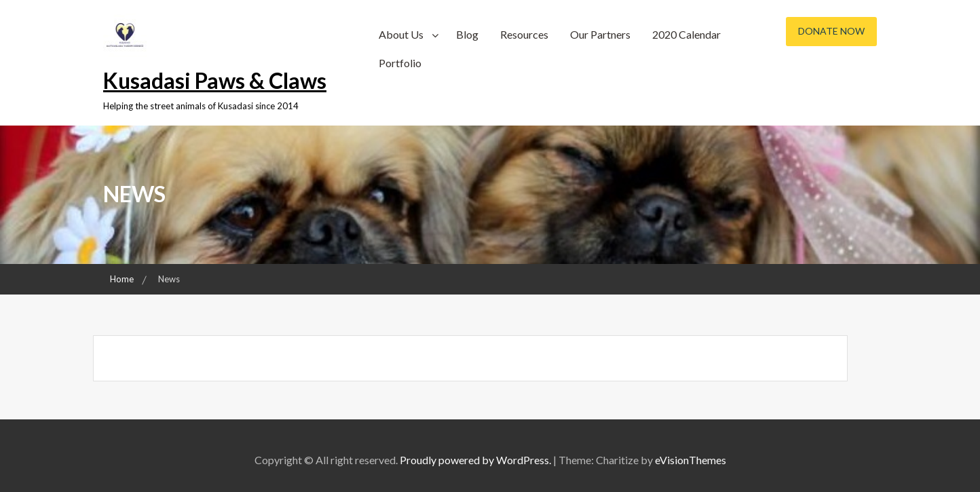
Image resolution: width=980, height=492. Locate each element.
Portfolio (400, 63)
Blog (467, 34)
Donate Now (831, 31)
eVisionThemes (691, 460)
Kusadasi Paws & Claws (215, 80)
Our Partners (600, 34)
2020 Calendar (686, 34)
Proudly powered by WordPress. (475, 460)
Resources (524, 34)
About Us (401, 34)
